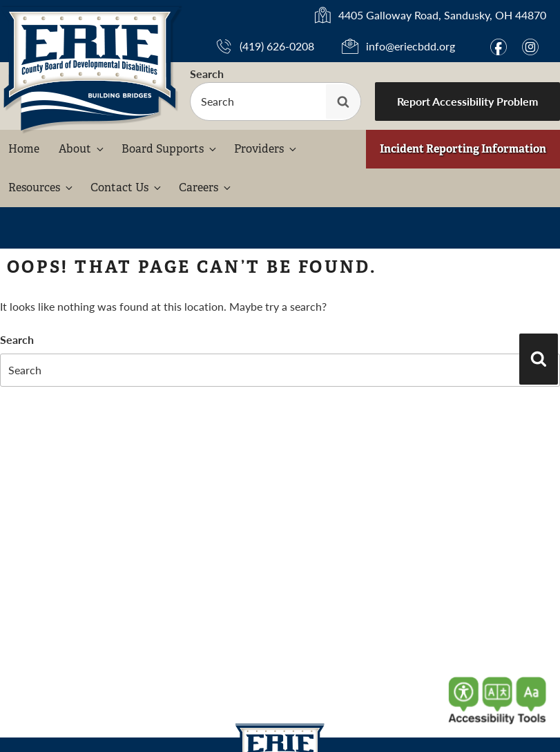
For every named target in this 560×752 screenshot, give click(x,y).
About (82, 149)
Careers (206, 187)
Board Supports (170, 149)
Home (24, 149)
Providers (266, 149)
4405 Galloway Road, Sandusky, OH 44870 (442, 16)
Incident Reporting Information (463, 149)
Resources (41, 187)
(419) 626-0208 (277, 46)
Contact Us (127, 187)
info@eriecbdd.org (411, 46)
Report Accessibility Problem (467, 101)
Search (207, 74)
